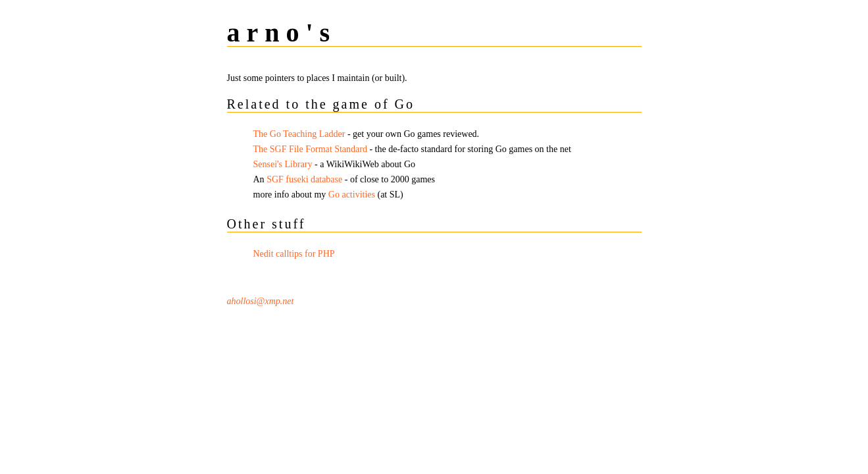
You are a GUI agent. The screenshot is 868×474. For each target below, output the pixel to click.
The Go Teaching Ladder (299, 134)
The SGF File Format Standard (310, 149)
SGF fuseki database (304, 179)
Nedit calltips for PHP (294, 254)
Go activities (352, 195)
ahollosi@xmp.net (261, 301)
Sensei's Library (283, 164)
